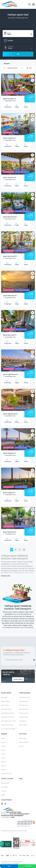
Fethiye (3, 754)
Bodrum (3, 742)
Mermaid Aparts (24, 709)
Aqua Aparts (23, 721)
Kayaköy (4, 770)
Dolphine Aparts (24, 713)
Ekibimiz (21, 746)
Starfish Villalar (5, 701)
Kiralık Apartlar (25, 693)
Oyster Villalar (5, 705)
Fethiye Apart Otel (22, 18)
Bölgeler (4, 734)
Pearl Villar (4, 697)
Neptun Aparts (23, 725)
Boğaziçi (4, 762)
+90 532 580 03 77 (24, 824)
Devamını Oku (6, 576)
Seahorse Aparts (24, 701)
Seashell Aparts (24, 705)
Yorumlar (4, 791)
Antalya (3, 746)
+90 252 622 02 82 (25, 822)
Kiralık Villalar (6, 693)
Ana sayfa (11, 18)
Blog (21, 779)
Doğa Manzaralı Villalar (8, 717)
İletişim (3, 795)
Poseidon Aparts (24, 717)
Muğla (3, 738)
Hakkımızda (22, 738)
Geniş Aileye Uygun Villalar (9, 721)
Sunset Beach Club (6, 774)
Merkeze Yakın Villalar (7, 725)
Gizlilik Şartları (5, 783)
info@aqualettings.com (23, 826)
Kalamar (4, 766)
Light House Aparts (24, 697)
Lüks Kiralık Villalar (6, 709)
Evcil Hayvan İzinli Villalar (8, 729)
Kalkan (3, 750)
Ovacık (3, 758)
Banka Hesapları (24, 742)
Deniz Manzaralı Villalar (8, 713)
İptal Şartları (5, 787)
